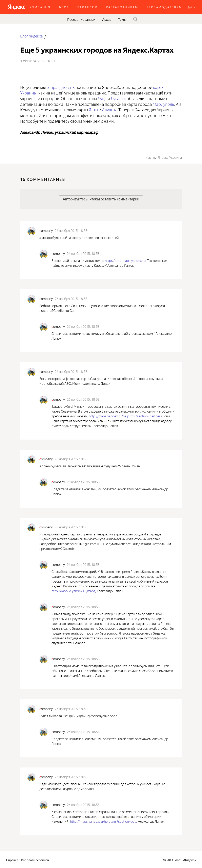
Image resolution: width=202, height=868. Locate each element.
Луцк (102, 98)
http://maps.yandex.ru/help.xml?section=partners (125, 416)
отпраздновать (61, 87)
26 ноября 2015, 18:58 (71, 230)
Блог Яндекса (31, 36)
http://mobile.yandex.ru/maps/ (74, 591)
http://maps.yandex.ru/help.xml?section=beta (104, 821)
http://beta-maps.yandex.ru (125, 260)
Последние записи (81, 19)
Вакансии (88, 7)
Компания (40, 7)
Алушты (109, 109)
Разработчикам (122, 7)
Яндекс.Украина (170, 157)
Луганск (118, 98)
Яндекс (189, 860)
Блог (64, 7)
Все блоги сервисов (35, 860)
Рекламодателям (164, 7)
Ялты (93, 109)
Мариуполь (163, 104)
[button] (191, 7)
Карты (150, 157)
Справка (12, 860)
